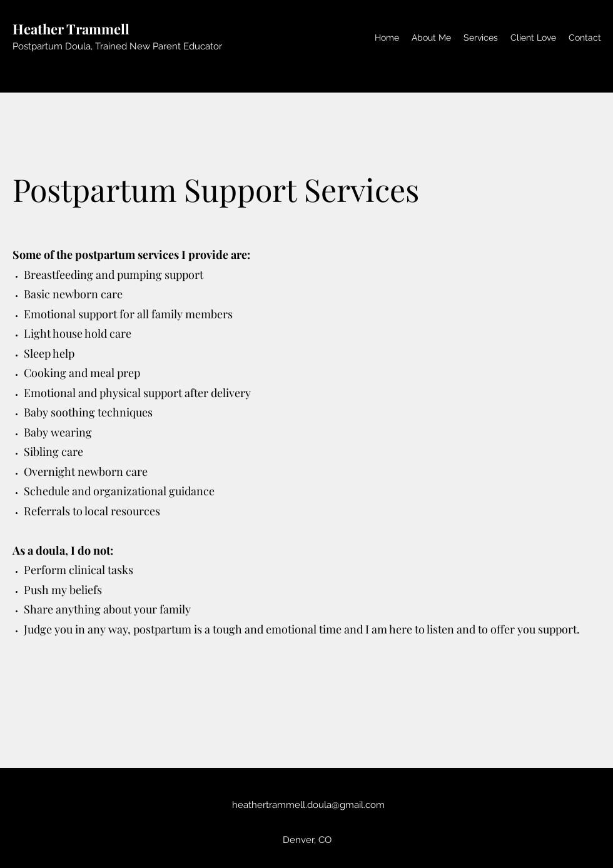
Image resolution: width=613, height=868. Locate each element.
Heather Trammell (71, 29)
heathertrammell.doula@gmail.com (308, 805)
